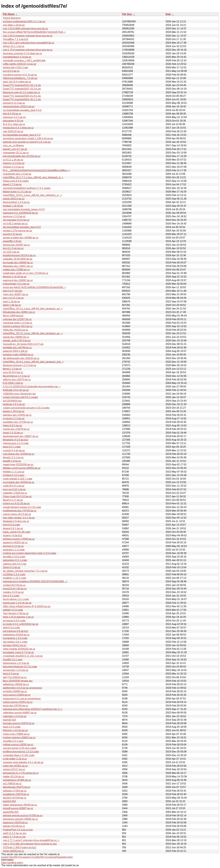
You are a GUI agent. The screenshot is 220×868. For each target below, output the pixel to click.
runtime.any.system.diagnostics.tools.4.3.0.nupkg (29, 553)
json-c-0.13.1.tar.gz (13, 298)
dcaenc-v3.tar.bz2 (13, 535)
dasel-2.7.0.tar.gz (12, 184)
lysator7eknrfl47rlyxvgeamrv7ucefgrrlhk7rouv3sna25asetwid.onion (37, 857)
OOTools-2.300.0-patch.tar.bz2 (20, 847)
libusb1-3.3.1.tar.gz (13, 457)
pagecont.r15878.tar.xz (15, 823)
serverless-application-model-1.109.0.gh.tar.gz (28, 138)
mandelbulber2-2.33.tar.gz (17, 57)
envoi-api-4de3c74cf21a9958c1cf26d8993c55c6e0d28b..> (34, 287)
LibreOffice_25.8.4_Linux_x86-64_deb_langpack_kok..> (33, 362)
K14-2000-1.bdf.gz (13, 383)
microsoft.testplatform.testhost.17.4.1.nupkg (27, 188)
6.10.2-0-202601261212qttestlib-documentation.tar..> (32, 387)
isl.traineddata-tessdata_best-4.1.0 (22, 135)
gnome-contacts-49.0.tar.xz (18, 326)
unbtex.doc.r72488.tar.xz (16, 270)
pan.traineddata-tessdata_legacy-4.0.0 (24, 209)
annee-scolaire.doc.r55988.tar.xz (21, 238)
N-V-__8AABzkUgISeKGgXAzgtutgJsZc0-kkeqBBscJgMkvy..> (36, 170)
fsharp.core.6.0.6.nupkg (16, 181)
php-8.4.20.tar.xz (12, 114)
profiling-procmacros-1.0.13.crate (21, 752)
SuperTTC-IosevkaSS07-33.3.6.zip (22, 89)
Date (168, 14)
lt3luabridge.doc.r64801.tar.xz (19, 312)
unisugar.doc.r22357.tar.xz (17, 319)
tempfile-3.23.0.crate (14, 557)
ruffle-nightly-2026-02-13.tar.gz (20, 64)
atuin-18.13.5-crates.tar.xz (17, 82)
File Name (9, 14)
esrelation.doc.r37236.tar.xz (18, 422)
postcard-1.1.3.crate (14, 550)
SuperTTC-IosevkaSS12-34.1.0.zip (22, 85)
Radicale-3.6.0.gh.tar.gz (16, 390)
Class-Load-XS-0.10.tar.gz (17, 496)
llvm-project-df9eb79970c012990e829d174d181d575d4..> (34, 32)
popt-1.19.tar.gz (11, 302)
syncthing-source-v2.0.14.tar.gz (20, 75)
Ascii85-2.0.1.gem (13, 660)
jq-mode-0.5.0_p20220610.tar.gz (21, 624)
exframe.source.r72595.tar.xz (19, 539)
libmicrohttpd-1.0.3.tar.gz (16, 202)
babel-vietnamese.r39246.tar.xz (20, 805)
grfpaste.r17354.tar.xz (15, 791)
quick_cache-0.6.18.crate (17, 532)
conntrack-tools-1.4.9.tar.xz (18, 323)
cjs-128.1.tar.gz (11, 252)
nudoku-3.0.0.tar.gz (13, 592)
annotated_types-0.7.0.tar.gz (18, 652)
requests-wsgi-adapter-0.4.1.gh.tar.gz (23, 762)
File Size (127, 14)
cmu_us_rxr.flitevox (13, 145)
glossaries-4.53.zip (13, 121)
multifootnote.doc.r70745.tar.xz (20, 511)
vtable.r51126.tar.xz (14, 777)
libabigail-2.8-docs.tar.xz (16, 521)
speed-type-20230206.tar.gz (18, 464)
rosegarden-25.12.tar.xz (16, 153)
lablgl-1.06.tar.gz (12, 305)
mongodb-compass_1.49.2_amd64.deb (24, 60)
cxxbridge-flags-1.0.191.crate (19, 755)
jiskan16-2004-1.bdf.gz (15, 351)
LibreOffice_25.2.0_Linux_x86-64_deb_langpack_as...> (33, 333)
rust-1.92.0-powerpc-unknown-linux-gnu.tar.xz (28, 36)
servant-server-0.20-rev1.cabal (20, 748)
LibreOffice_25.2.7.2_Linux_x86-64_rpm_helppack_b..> (33, 177)
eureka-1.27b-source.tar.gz (17, 231)
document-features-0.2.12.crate (20, 667)
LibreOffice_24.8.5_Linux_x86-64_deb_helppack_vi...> (32, 195)
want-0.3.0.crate (12, 727)
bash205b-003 (11, 812)
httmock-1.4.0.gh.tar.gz (15, 730)
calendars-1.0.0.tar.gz (15, 716)
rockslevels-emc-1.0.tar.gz (17, 174)
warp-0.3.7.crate (12, 447)
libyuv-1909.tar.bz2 (13, 316)
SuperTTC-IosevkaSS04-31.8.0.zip (22, 96)
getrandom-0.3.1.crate (15, 560)
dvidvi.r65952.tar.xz (13, 851)
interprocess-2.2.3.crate (16, 443)
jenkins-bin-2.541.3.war (16, 67)
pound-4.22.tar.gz (12, 234)
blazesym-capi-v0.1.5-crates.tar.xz (21, 92)
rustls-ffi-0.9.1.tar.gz (14, 486)
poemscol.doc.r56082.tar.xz (18, 280)
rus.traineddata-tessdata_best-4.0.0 (22, 110)
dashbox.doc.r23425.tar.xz (17, 415)
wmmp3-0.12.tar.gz (13, 546)
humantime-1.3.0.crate (15, 638)
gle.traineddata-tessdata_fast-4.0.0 (22, 227)
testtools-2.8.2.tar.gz (14, 404)
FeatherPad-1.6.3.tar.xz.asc (18, 830)
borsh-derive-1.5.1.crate (16, 599)
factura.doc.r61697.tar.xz (16, 245)
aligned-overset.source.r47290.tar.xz (23, 815)
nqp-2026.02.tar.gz (13, 131)
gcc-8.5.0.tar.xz (11, 71)
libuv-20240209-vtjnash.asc (18, 681)
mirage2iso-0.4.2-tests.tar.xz (18, 128)
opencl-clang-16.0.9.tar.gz (17, 514)
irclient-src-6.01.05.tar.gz (16, 503)
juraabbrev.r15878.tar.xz (16, 794)
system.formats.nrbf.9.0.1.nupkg (20, 397)
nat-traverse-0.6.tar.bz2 (16, 631)
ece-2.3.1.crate (11, 596)
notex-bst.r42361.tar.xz (15, 766)
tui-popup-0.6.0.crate (14, 621)
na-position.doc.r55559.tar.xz (19, 482)
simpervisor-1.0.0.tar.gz (16, 670)
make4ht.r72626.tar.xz (15, 493)
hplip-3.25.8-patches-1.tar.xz (18, 617)
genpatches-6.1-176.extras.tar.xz (21, 773)
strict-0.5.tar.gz (11, 674)
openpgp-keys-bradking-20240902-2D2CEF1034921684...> (35, 581)
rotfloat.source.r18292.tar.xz (18, 745)
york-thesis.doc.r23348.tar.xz (19, 454)
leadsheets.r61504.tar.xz (16, 635)
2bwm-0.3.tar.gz (12, 567)
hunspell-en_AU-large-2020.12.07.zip (23, 344)
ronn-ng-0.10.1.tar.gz (14, 489)
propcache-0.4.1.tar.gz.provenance (22, 699)
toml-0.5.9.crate (11, 525)
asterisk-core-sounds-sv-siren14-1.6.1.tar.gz (27, 142)
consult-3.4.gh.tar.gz (14, 450)
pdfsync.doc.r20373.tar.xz (17, 380)
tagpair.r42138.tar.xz (14, 826)
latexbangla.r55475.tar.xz (17, 787)
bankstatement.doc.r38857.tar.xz (21, 436)
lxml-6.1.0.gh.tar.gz (13, 248)
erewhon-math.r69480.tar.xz (18, 355)
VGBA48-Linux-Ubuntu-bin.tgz (19, 394)
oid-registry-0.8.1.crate (15, 642)
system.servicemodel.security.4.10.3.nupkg (26, 408)
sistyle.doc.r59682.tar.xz (16, 337)
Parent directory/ (12, 18)
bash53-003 (9, 801)
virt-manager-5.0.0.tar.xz (16, 220)
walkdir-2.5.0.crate (13, 610)
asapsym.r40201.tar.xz (15, 542)
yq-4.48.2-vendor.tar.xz (15, 224)
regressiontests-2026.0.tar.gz (19, 106)
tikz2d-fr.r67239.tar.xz (15, 798)
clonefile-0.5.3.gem (13, 741)
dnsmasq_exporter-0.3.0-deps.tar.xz (22, 53)
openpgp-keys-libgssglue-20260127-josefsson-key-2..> (33, 709)
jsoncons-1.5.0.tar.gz (14, 216)
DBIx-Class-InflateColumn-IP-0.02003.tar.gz (27, 606)
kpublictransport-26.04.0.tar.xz (19, 255)
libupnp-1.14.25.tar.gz (15, 277)
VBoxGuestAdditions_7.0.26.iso (20, 78)
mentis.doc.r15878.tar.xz (16, 429)
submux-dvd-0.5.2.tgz (15, 564)
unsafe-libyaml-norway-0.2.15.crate (22, 507)
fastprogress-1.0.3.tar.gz (16, 663)
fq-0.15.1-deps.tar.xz (14, 124)
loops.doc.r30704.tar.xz (16, 706)
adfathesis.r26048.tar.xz (16, 684)
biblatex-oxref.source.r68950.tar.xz (22, 468)
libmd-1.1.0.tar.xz (12, 369)
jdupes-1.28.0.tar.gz (14, 411)
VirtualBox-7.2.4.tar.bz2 (16, 39)
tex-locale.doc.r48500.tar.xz (18, 263)
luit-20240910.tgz (12, 401)
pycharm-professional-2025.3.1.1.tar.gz (24, 21)
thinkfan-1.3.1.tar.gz (14, 472)
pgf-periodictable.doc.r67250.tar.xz (22, 156)
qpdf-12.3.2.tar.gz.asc (15, 833)
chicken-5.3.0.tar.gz (14, 167)
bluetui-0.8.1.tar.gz (13, 528)
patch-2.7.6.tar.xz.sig (14, 837)
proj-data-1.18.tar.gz (14, 25)
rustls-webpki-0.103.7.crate (18, 479)
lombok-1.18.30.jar (13, 206)
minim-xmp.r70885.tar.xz (16, 734)
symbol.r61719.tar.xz (14, 585)
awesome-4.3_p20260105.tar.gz (20, 213)
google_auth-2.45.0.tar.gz (17, 341)
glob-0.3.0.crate (11, 628)
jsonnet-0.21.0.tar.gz (14, 103)
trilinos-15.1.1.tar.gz (14, 46)
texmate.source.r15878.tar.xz (19, 723)
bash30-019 (9, 720)
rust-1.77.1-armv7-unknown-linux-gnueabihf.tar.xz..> (31, 840)
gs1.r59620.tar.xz (12, 784)
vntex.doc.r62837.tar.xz (16, 294)
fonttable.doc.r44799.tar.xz (17, 348)
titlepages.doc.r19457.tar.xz (18, 266)
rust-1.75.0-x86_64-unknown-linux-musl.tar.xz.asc (30, 844)
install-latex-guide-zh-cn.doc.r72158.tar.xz (26, 273)
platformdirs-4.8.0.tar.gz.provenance (22, 688)
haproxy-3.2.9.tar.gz (14, 163)
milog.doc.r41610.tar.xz (16, 330)
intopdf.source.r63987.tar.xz (18, 808)
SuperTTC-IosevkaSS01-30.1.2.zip (22, 99)
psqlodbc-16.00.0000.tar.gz (18, 259)
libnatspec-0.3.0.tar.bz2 (16, 440)
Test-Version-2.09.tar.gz (16, 613)
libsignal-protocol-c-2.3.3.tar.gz (20, 365)
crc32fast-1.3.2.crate (14, 574)
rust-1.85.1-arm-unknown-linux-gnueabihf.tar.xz (28, 43)
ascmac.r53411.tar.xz (15, 645)
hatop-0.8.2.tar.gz (12, 426)
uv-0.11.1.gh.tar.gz (13, 160)
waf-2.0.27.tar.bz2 (13, 291)
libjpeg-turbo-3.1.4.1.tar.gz (17, 192)
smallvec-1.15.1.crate (15, 578)
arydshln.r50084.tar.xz (15, 691)
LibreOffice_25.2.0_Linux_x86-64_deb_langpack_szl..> (33, 309)
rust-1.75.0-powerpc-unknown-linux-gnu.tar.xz (28, 50)
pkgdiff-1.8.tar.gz (12, 461)
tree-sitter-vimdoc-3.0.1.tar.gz (19, 518)
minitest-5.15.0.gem (14, 475)
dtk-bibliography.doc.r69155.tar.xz (21, 358)
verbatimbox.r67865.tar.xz (17, 780)
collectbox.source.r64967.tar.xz (20, 713)
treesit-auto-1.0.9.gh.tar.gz (17, 603)
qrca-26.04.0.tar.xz (13, 372)
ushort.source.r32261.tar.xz (18, 702)
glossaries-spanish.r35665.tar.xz (20, 819)
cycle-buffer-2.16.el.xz (15, 759)
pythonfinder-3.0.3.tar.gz (16, 284)
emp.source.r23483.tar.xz (17, 695)
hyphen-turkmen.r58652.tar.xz (19, 738)
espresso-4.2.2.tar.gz (14, 117)
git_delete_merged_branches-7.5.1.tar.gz (25, 571)
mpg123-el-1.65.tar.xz (15, 589)
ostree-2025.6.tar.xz (14, 199)
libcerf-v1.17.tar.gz (13, 500)
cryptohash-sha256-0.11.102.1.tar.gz (23, 656)
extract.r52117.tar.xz (14, 769)
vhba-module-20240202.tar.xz (19, 649)
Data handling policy (12, 863)
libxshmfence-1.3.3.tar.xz (16, 376)
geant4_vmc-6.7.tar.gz (15, 149)
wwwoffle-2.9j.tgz (12, 241)
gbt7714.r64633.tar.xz (15, 677)
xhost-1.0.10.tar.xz (13, 433)
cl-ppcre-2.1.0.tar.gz (14, 418)
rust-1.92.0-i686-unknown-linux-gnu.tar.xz (25, 29)
